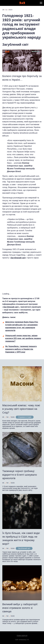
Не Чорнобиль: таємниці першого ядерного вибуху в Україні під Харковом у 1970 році (21, 349)
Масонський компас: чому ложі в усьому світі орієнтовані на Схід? (21, 409)
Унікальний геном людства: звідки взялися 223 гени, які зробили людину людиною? (23, 338)
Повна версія (22, 636)
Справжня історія (25, 417)
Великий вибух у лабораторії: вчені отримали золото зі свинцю (20, 608)
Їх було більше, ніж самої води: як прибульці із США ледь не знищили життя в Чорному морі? (21, 538)
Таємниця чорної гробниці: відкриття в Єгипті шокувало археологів (20, 475)
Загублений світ (15, 45)
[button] (41, 3)
